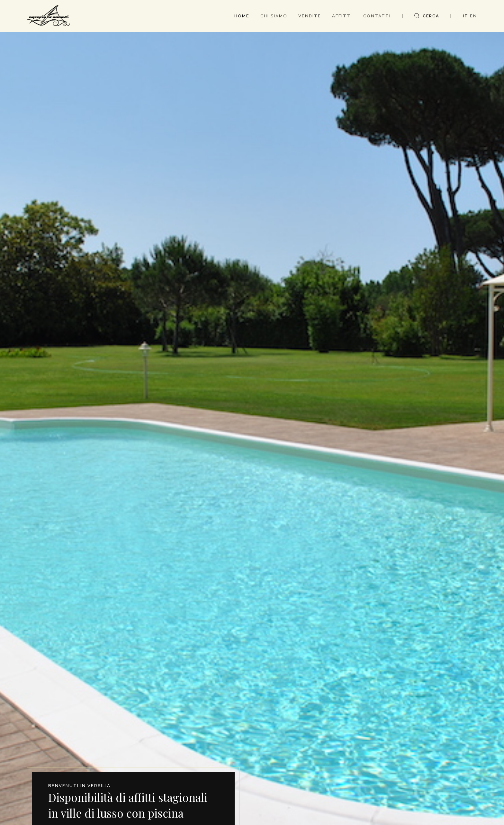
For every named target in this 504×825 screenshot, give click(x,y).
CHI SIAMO (274, 16)
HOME (242, 16)
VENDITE (310, 16)
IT (466, 16)
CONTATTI (377, 16)
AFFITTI (342, 16)
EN (473, 16)
